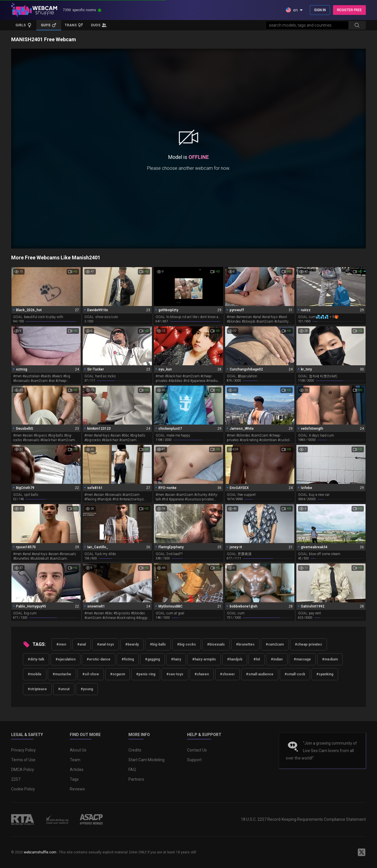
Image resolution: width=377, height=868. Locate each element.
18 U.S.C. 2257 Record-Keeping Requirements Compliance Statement (303, 819)
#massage (302, 659)
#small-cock (295, 674)
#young (87, 689)
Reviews (77, 789)
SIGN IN (320, 10)
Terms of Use (23, 760)
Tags (74, 779)
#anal (82, 644)
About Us (78, 750)
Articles (77, 770)
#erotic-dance (99, 659)
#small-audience (260, 674)
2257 (16, 779)
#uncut (64, 689)
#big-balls (158, 644)
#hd (257, 659)
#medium (330, 659)
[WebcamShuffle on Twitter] (362, 852)
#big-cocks (186, 644)
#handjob (235, 659)
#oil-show (91, 674)
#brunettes (245, 644)
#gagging (152, 659)
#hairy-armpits (204, 659)
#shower (227, 674)
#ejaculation (66, 659)
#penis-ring (146, 674)
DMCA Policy (23, 770)
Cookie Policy (23, 789)
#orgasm (118, 674)
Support (194, 760)
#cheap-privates (308, 644)
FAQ (132, 770)
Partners (136, 779)
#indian (277, 659)
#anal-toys (106, 644)
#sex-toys (175, 674)
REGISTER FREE (349, 10)
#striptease (37, 689)
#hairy (176, 659)
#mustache (62, 674)
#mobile (35, 674)
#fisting (128, 659)
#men (61, 644)
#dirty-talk (36, 659)
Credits (135, 750)
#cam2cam (275, 644)
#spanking (325, 674)
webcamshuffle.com (40, 852)
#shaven (202, 674)
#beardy (132, 644)
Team (75, 760)
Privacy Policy (23, 750)
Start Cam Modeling (146, 760)
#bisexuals (216, 644)
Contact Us (197, 750)
